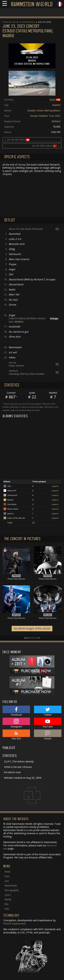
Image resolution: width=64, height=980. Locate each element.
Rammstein (11, 885)
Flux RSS (16, 735)
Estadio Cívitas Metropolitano (44, 110)
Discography (12, 890)
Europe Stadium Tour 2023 (45, 116)
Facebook (16, 711)
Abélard (56, 121)
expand (55, 486)
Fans (7, 876)
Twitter (48, 711)
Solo (7, 909)
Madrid (56, 105)
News (8, 872)
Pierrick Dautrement (14, 924)
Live (14, 22)
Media (8, 899)
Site (6, 904)
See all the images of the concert (32, 628)
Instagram (16, 723)
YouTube (48, 723)
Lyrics (8, 895)
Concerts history (27, 22)
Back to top (32, 638)
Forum (48, 735)
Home (5, 22)
